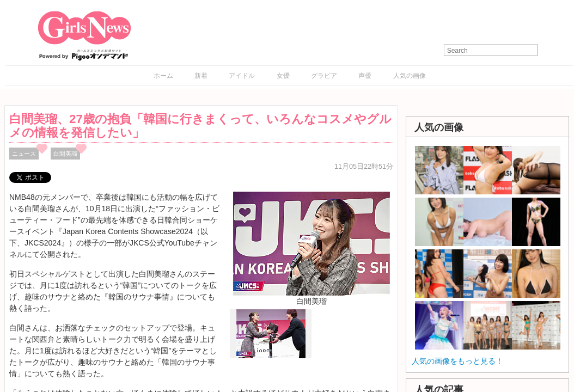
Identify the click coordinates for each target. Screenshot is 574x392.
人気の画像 (410, 76)
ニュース (24, 154)
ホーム (163, 76)
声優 (365, 76)
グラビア (324, 76)
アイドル (242, 76)
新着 (201, 76)
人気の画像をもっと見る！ (457, 361)
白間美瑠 (65, 154)
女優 (283, 76)
